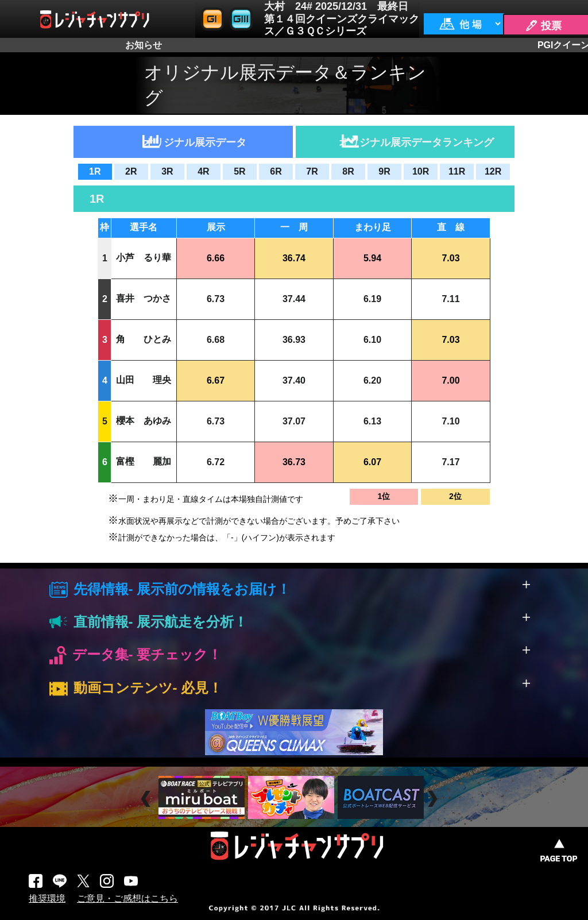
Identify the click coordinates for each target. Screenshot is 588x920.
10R (421, 171)
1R (95, 171)
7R (312, 171)
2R (131, 171)
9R (384, 171)
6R (276, 171)
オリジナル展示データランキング (416, 142)
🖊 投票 (543, 26)
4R (203, 171)
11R (457, 171)
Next (434, 799)
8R (348, 171)
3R (167, 171)
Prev (147, 799)
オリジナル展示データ (195, 142)
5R (239, 171)
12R (493, 171)
